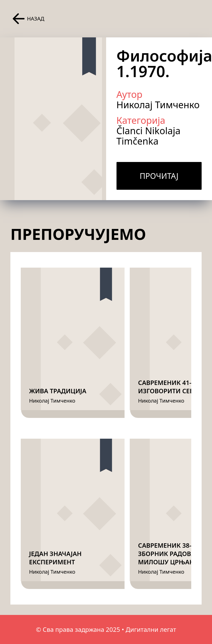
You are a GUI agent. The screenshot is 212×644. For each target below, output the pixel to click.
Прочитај (159, 176)
